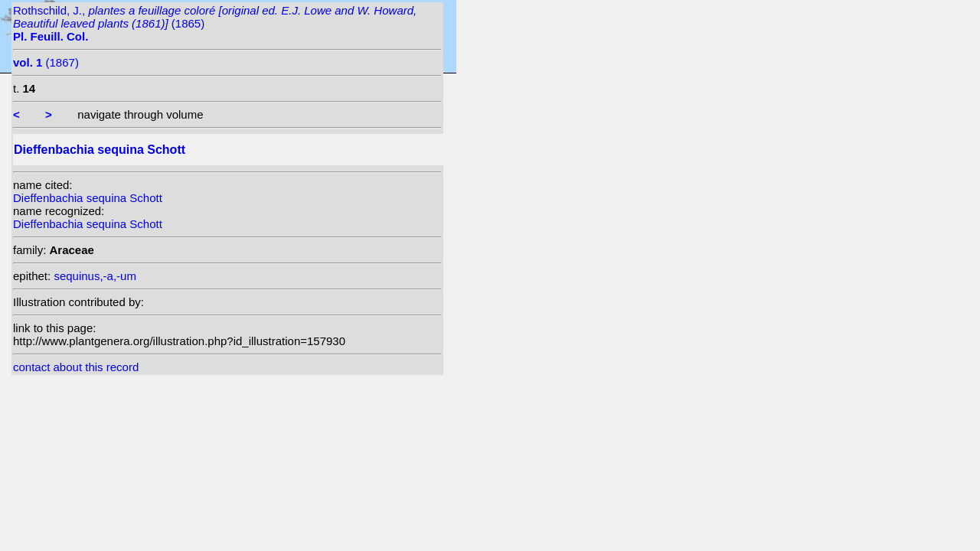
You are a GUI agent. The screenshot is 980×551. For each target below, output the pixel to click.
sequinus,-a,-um (95, 276)
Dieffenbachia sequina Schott (88, 198)
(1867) (46, 62)
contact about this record (76, 367)
